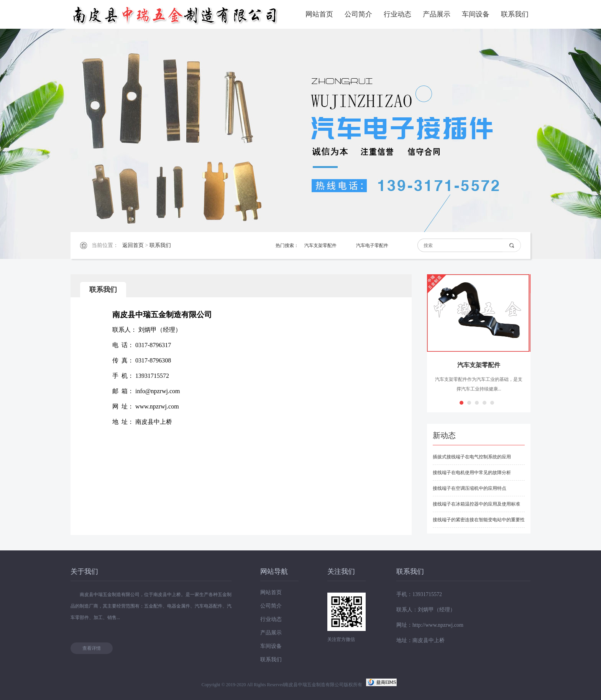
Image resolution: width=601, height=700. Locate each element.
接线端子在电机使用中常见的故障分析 (472, 473)
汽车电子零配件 (372, 245)
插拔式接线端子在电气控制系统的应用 (472, 457)
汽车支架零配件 (320, 245)
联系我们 (515, 14)
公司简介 (358, 14)
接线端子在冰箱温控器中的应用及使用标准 (476, 504)
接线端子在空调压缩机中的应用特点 (470, 488)
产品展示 (437, 14)
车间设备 (476, 14)
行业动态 (397, 14)
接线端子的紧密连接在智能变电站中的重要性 (479, 520)
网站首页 (319, 14)
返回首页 (133, 245)
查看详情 (92, 648)
